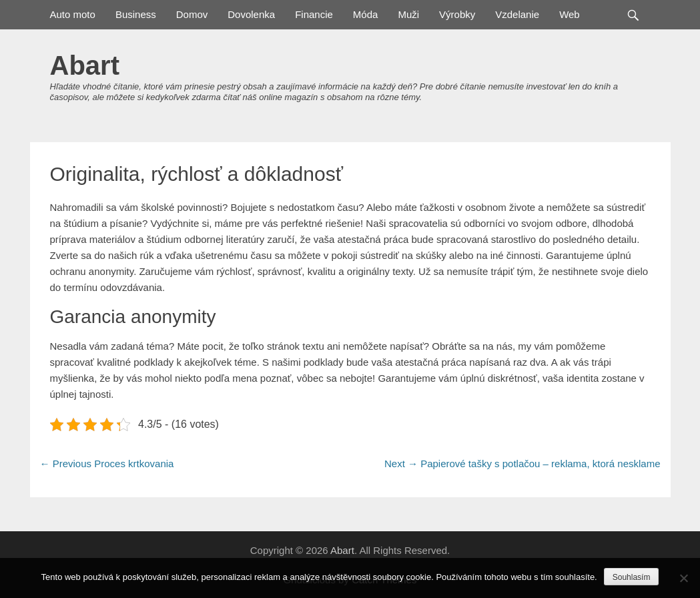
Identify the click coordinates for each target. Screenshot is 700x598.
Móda (366, 14)
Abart (85, 65)
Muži (408, 14)
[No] (683, 578)
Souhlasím (632, 577)
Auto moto (73, 14)
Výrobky (457, 14)
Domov (192, 14)
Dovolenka (251, 14)
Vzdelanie (517, 14)
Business (136, 14)
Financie (314, 14)
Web (570, 14)
